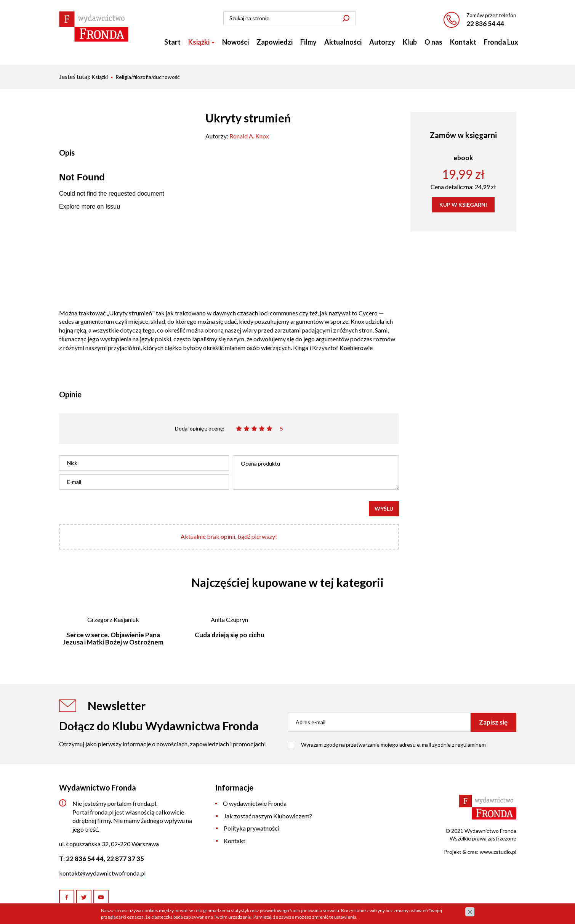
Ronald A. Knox (249, 136)
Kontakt (463, 42)
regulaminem (471, 745)
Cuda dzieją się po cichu (230, 635)
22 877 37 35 (125, 859)
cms (472, 852)
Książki (201, 42)
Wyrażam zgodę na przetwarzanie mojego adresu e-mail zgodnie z (393, 745)
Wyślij (384, 509)
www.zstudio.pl (498, 852)
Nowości (235, 42)
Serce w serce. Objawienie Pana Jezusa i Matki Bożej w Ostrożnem (113, 638)
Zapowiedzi (275, 42)
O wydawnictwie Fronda (255, 803)
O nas (433, 42)
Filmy (308, 42)
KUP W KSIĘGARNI (463, 205)
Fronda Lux (501, 42)
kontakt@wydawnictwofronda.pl (102, 873)
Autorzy (382, 42)
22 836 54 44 (485, 23)
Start (172, 42)
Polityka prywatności (251, 828)
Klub (410, 42)
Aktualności (343, 42)
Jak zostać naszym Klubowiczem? (268, 816)
